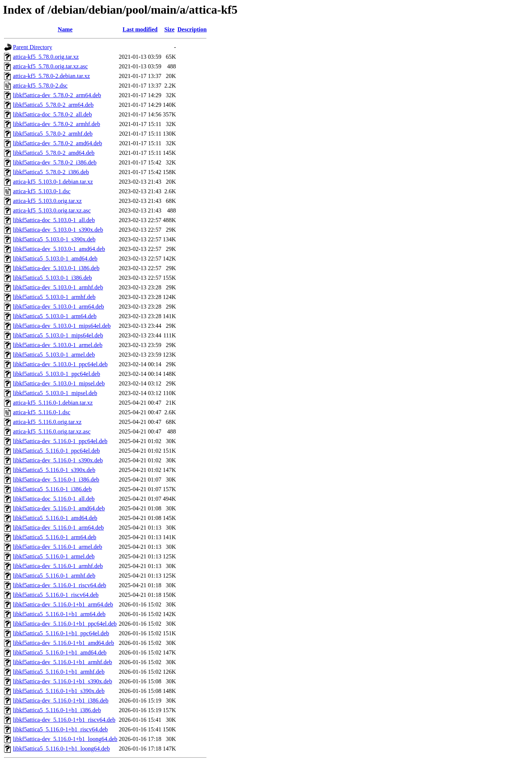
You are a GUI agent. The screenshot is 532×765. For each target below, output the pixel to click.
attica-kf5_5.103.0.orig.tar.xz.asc (52, 210)
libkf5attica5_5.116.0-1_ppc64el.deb (56, 451)
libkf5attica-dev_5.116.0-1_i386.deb (56, 480)
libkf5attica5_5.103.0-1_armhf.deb (54, 297)
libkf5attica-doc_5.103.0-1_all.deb (54, 220)
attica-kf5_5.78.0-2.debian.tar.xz (51, 76)
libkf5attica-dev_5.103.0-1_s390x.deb (58, 230)
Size (170, 29)
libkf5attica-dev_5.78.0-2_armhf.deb (57, 124)
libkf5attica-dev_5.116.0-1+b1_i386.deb (61, 701)
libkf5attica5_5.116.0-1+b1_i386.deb (57, 710)
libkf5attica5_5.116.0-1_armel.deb (54, 556)
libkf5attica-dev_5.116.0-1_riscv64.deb (59, 585)
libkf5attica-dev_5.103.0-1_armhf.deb (58, 287)
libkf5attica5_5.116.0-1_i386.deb (52, 489)
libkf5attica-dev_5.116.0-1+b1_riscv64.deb (64, 720)
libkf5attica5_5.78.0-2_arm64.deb (53, 105)
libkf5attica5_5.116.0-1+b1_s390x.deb (59, 691)
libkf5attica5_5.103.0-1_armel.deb (54, 355)
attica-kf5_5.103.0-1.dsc (42, 191)
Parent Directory (33, 47)
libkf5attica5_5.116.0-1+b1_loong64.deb (61, 749)
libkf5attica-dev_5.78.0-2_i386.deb (55, 162)
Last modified (140, 29)
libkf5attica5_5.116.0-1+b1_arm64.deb (59, 614)
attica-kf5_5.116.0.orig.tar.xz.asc (52, 431)
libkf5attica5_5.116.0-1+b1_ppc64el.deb (61, 633)
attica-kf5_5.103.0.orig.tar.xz (47, 201)
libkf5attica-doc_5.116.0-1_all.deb (54, 499)
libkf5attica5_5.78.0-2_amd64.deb (54, 153)
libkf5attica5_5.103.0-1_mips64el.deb (58, 335)
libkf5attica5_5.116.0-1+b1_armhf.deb (59, 672)
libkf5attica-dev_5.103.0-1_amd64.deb (59, 249)
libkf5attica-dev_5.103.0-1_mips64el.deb (62, 326)
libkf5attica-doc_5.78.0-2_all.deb (52, 114)
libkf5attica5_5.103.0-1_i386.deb (52, 278)
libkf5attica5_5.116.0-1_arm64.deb (55, 537)
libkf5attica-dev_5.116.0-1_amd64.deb (59, 508)
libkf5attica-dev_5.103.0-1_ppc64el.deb (60, 364)
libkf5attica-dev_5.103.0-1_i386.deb (56, 268)
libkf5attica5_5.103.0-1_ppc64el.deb (57, 374)
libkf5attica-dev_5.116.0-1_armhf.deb (58, 566)
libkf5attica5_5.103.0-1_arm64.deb (55, 316)
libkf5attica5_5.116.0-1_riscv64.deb (56, 595)
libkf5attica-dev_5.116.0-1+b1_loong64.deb (65, 739)
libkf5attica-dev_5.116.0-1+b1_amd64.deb (64, 643)
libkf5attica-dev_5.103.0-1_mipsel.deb (59, 383)
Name (65, 29)
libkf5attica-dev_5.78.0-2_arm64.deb (57, 95)
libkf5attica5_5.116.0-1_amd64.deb (55, 518)
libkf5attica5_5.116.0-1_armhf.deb (54, 576)
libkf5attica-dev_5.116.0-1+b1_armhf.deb (62, 662)
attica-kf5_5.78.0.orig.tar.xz (46, 57)
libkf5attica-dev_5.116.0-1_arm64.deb (58, 528)
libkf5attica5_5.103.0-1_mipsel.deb (55, 393)
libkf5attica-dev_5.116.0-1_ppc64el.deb (60, 441)
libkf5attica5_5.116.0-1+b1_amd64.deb (60, 652)
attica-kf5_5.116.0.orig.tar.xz (47, 422)
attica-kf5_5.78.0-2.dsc (40, 86)
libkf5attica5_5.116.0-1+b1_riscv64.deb (60, 729)
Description (192, 29)
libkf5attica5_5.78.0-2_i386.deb (51, 172)
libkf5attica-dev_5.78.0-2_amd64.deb (57, 143)
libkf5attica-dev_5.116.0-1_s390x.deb (58, 460)
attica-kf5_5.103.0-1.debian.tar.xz (53, 182)
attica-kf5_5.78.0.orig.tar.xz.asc (50, 66)
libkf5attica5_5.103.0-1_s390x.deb (54, 239)
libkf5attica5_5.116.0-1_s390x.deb (54, 470)
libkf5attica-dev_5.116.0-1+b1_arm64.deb (63, 604)
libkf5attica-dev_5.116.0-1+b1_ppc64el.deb (65, 624)
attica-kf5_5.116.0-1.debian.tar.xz (53, 403)
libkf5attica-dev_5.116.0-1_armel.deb (58, 547)
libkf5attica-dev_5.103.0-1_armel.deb (58, 345)
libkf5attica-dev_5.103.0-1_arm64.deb (59, 307)
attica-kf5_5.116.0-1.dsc (42, 412)
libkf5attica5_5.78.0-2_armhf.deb (53, 134)
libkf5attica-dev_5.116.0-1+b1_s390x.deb (62, 681)
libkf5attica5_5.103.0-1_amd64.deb (55, 259)
